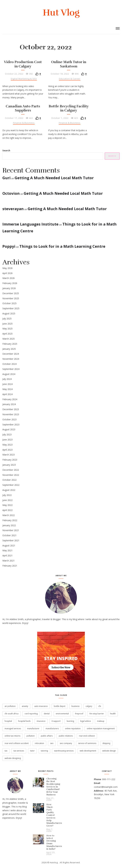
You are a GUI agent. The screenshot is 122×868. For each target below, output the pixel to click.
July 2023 (7, 434)
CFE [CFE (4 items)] (100, 706)
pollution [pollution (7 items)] (31, 736)
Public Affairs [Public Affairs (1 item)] (47, 736)
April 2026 (7, 273)
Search (6, 150)
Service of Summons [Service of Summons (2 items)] (87, 743)
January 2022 (9, 525)
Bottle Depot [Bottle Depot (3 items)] (60, 706)
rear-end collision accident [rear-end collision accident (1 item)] (17, 743)
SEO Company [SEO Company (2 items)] (66, 743)
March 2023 (8, 455)
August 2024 (9, 374)
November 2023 (11, 414)
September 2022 (11, 485)
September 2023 (11, 424)
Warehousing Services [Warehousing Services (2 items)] (64, 751)
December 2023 (11, 409)
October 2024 (9, 364)
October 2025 (9, 303)
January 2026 (9, 288)
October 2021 (9, 535)
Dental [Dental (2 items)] (47, 714)
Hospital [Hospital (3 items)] (8, 721)
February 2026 (10, 283)
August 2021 (9, 545)
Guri (7, 178)
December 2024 (11, 354)
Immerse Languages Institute (30, 224)
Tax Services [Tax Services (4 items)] (19, 751)
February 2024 (10, 399)
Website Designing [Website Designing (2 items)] (13, 758)
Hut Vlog (61, 13)
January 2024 (9, 404)
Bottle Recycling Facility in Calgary (69, 108)
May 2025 (7, 329)
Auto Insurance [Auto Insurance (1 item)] (41, 706)
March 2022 (8, 515)
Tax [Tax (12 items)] (6, 751)
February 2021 (10, 566)
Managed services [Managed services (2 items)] (13, 729)
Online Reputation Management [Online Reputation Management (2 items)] (101, 729)
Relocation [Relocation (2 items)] (39, 743)
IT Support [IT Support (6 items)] (56, 721)
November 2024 (11, 359)
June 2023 (7, 440)
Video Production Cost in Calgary (23, 64)
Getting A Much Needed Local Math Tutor (54, 178)
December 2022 (11, 470)
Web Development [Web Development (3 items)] (88, 751)
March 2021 (8, 561)
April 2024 (7, 394)
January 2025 (9, 349)
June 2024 (7, 384)
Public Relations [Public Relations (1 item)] (66, 736)
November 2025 (11, 298)
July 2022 (7, 495)
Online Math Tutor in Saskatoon (69, 64)
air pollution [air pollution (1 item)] (10, 706)
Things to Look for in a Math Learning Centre (62, 246)
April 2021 (7, 555)
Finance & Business (24, 123)
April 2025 (7, 334)
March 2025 (8, 339)
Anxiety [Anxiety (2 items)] (25, 706)
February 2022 (10, 520)
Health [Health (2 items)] (113, 714)
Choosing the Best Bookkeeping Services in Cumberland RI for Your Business (53, 787)
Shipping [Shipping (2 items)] (106, 743)
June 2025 (7, 324)
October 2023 (9, 419)
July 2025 (7, 319)
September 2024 (11, 369)
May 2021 (7, 550)
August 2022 (9, 490)
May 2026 (7, 268)
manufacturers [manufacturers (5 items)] (52, 729)
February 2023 (10, 460)
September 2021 (11, 540)
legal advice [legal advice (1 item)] (86, 721)
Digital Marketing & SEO (24, 79)
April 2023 (7, 450)
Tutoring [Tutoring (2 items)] (44, 751)
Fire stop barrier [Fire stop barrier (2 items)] (97, 714)
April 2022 (7, 510)
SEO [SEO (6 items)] (52, 743)
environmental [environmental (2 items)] (62, 714)
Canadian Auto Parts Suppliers (23, 108)
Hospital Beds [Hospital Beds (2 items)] (24, 721)
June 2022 (7, 500)
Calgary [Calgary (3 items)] (89, 706)
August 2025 (9, 313)
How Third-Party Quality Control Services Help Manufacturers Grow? (54, 815)
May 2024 (7, 389)
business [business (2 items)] (75, 706)
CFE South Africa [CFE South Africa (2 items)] (12, 714)
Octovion (11, 193)
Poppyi (9, 246)
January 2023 (9, 465)
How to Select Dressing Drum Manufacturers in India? (54, 842)
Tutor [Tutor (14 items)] (32, 751)
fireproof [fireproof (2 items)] (79, 714)
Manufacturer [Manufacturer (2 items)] (33, 729)
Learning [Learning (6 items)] (70, 721)
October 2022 (9, 480)
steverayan (13, 209)
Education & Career (70, 79)
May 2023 (7, 445)
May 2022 (7, 505)
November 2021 (11, 530)
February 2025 (10, 344)
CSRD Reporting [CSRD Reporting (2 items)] (31, 714)
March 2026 (8, 278)
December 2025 (11, 293)
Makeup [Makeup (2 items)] (101, 721)
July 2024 (7, 379)
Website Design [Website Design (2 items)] (109, 751)
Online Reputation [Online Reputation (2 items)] (73, 729)
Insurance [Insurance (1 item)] (41, 721)
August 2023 (9, 429)
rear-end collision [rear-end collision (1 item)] (87, 736)
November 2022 (11, 475)
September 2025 (11, 308)
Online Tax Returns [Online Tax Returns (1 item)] (12, 736)
